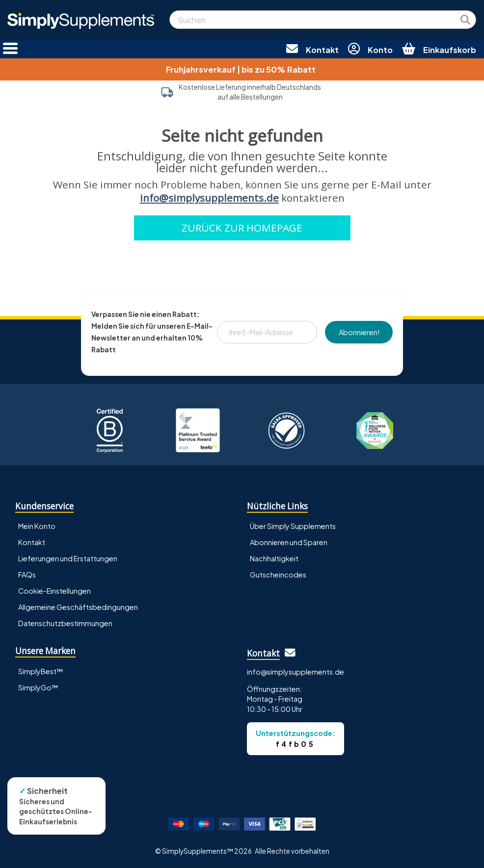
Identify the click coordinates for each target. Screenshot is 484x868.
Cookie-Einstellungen (54, 591)
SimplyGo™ (38, 687)
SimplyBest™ (41, 671)
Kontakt (32, 542)
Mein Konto (37, 526)
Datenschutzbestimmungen (65, 623)
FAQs (27, 575)
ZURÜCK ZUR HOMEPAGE (242, 228)
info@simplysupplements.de (209, 198)
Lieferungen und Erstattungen (68, 558)
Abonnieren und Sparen (289, 542)
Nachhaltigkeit (274, 558)
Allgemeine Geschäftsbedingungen (78, 607)
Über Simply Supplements (293, 526)
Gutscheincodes (278, 575)
